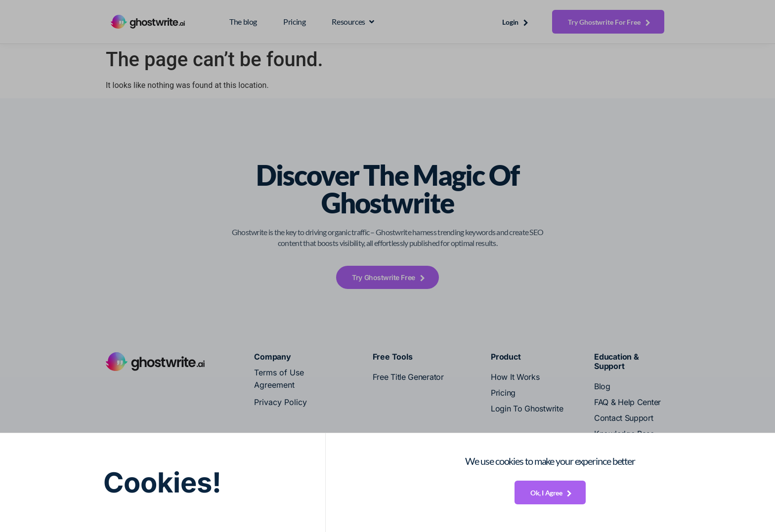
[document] (387, 266)
